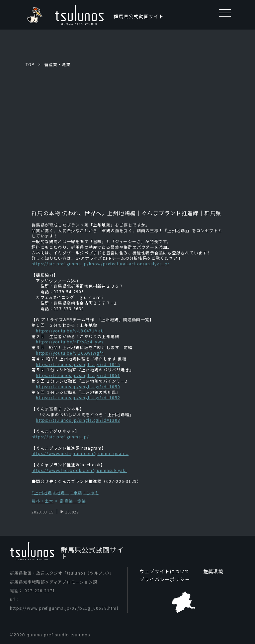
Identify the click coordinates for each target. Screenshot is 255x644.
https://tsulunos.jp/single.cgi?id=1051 (78, 375)
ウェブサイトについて (165, 571)
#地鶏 (61, 492)
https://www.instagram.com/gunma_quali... (80, 453)
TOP (30, 64)
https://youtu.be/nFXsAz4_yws (70, 342)
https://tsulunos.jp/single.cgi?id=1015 (78, 364)
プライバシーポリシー (165, 579)
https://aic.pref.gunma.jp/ (60, 437)
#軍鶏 (76, 492)
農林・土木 (42, 501)
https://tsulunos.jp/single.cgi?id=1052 (78, 397)
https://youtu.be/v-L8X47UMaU (70, 331)
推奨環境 (213, 571)
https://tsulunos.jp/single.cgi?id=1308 (78, 420)
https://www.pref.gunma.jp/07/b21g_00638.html (64, 608)
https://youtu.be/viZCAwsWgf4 (70, 353)
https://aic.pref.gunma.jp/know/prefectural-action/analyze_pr (100, 264)
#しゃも (91, 492)
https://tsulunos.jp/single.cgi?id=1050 (78, 386)
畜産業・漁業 (58, 64)
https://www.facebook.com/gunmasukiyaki (79, 470)
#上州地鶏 (42, 492)
